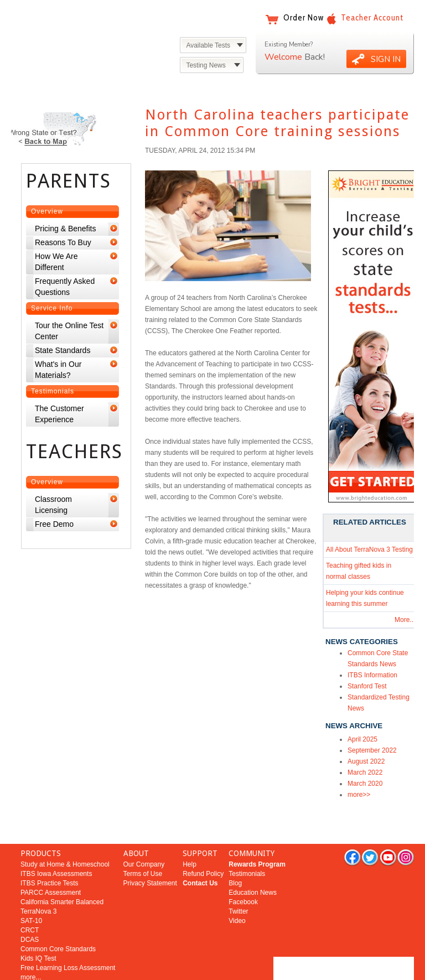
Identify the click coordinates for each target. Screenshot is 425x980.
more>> (359, 795)
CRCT (30, 902)
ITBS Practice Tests (49, 855)
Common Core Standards (58, 921)
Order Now (304, 18)
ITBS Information (372, 675)
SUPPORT (200, 825)
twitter (370, 829)
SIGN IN (386, 59)
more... (31, 949)
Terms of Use (143, 846)
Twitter (238, 883)
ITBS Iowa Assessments (56, 846)
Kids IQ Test (38, 930)
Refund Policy (203, 846)
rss (406, 829)
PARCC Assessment (51, 864)
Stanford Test (367, 686)
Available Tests (208, 45)
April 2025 (362, 739)
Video (237, 893)
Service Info (52, 308)
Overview (47, 211)
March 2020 (365, 784)
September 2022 (372, 750)
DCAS (30, 911)
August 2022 (366, 761)
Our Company (144, 836)
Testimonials (53, 391)
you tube (388, 829)
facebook (352, 829)
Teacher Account (372, 18)
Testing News (206, 65)
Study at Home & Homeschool (65, 836)
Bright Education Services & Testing (80, 26)
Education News (253, 864)
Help (190, 836)
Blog (235, 855)
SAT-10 (31, 893)
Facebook (243, 874)
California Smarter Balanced (62, 874)
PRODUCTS (41, 825)
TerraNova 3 (38, 883)
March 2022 (365, 772)
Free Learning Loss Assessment (68, 940)
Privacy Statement (150, 855)
